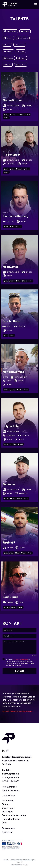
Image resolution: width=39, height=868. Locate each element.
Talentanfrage (9, 787)
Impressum (8, 832)
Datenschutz (8, 829)
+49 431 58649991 (11, 781)
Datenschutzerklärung (21, 659)
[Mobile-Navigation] (36, 5)
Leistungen (8, 812)
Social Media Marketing (14, 815)
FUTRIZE (26, 865)
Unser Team (8, 808)
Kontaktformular (11, 791)
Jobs (4, 823)
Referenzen (8, 801)
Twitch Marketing (11, 819)
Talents (6, 805)
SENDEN (19, 671)
